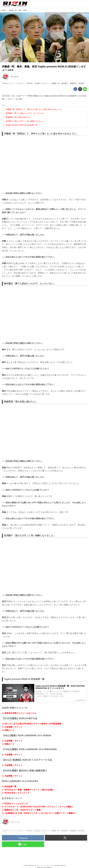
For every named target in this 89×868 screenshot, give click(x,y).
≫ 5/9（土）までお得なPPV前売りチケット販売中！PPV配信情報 (32, 724)
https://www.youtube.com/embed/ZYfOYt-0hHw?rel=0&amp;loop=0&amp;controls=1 (44, 432)
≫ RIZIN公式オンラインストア (16, 793)
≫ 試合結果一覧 (9, 786)
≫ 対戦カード (8, 730)
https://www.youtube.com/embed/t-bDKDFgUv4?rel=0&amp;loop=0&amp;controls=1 (44, 314)
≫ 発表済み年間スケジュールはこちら (19, 713)
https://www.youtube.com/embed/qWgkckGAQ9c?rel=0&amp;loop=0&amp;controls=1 (44, 566)
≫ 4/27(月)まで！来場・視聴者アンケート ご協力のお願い (28, 790)
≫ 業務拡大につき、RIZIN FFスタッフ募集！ (22, 810)
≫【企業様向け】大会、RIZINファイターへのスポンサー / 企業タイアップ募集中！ (39, 813)
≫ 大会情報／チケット (12, 727)
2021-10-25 (14, 77)
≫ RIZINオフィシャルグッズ (15, 804)
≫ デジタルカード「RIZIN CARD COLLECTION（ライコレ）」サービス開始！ (38, 807)
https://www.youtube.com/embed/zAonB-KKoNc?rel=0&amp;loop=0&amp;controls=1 (44, 164)
